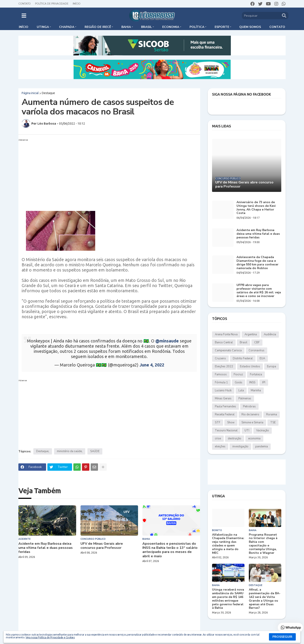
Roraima (272, 414)
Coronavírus (257, 350)
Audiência (270, 334)
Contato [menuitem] (277, 27)
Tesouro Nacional (226, 430)
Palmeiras (245, 398)
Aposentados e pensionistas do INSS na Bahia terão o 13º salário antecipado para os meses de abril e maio (170, 550)
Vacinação (263, 430)
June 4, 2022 (152, 365)
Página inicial (30, 93)
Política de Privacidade (52, 4)
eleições (220, 446)
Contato (25, 4)
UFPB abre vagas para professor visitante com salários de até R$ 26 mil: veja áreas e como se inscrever (259, 291)
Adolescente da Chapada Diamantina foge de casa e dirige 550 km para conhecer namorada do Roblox (257, 263)
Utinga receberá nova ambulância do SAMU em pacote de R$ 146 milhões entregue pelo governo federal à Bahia (228, 599)
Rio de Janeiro (250, 414)
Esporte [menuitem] (222, 27)
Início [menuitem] (24, 27)
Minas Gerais (223, 398)
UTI (247, 430)
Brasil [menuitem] (146, 27)
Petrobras (249, 406)
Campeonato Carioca (228, 350)
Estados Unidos (250, 366)
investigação (240, 446)
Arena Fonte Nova (226, 334)
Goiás (239, 382)
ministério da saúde (69, 451)
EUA (262, 358)
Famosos (221, 374)
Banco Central (224, 342)
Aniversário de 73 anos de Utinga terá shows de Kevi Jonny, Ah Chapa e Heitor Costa (256, 208)
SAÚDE (95, 451)
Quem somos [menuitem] (250, 27)
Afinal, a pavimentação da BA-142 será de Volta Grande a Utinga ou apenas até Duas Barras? (265, 599)
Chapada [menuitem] (67, 27)
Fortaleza (256, 374)
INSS (252, 382)
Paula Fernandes (225, 406)
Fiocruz (238, 374)
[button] (24, 16)
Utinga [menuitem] (43, 27)
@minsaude (167, 341)
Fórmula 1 (221, 382)
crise (218, 438)
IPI (264, 382)
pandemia (262, 446)
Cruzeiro (220, 358)
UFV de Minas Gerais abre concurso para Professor (102, 546)
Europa (272, 366)
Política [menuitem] (197, 27)
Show (231, 422)
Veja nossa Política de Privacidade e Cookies (50, 637)
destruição (235, 438)
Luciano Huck (223, 390)
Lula (241, 390)
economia (254, 438)
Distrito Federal (243, 358)
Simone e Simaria (252, 422)
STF (218, 422)
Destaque (48, 93)
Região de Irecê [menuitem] (98, 27)
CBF (257, 342)
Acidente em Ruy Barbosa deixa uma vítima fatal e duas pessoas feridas (46, 548)
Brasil (244, 342)
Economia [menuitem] (171, 27)
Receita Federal (225, 414)
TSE (273, 422)
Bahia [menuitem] (126, 27)
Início (77, 4)
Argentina (251, 334)
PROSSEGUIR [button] (282, 637)
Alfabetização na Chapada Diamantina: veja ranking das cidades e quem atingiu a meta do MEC (228, 544)
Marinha (256, 390)
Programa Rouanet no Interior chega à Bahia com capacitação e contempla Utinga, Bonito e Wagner (263, 544)
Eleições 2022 (224, 366)
